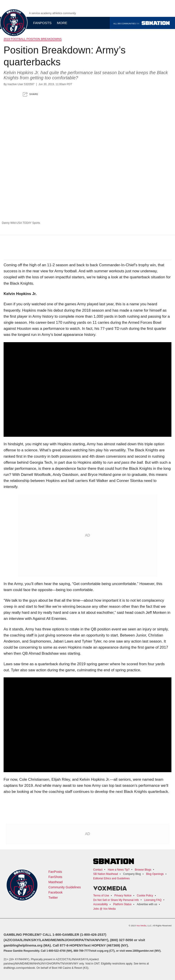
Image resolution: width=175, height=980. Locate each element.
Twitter (53, 898)
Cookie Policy (145, 896)
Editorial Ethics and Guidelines (111, 878)
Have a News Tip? (119, 870)
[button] (30, 94)
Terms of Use (101, 896)
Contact (98, 870)
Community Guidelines (65, 887)
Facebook (55, 892)
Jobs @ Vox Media (104, 909)
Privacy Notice (123, 896)
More (64, 23)
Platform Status (122, 904)
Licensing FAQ (153, 900)
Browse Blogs (143, 870)
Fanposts (42, 23)
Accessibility (100, 904)
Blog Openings (155, 874)
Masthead (55, 882)
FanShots (55, 877)
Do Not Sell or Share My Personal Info (116, 900)
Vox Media (141, 926)
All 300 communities (142, 23)
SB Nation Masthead (106, 874)
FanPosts (55, 872)
